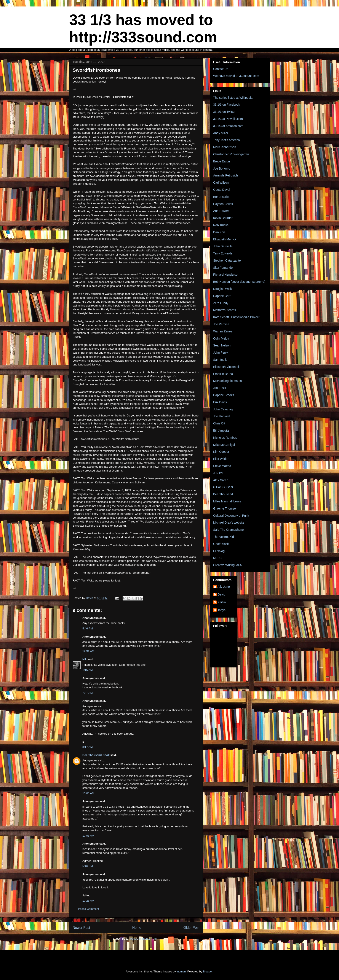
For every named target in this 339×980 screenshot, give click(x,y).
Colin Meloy (221, 338)
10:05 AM (88, 793)
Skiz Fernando (223, 268)
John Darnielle (223, 246)
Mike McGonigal (224, 445)
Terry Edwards (223, 253)
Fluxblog (219, 551)
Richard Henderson (226, 275)
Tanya (221, 610)
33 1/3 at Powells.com (228, 119)
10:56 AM (88, 836)
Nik (85, 659)
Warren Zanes (223, 331)
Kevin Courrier (223, 218)
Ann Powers (221, 211)
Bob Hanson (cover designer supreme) (239, 282)
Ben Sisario (221, 197)
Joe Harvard (221, 416)
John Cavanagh (224, 409)
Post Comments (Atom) (145, 939)
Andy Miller (221, 133)
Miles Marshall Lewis (227, 501)
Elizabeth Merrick (225, 239)
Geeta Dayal (222, 190)
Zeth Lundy (221, 303)
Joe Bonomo (222, 168)
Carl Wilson (221, 183)
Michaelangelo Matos (227, 381)
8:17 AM (88, 747)
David (221, 594)
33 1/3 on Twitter (224, 112)
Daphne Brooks (224, 395)
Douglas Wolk (222, 289)
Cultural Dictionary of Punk (231, 516)
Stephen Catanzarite (227, 260)
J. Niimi (218, 473)
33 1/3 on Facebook (227, 105)
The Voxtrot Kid (224, 537)
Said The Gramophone (228, 530)
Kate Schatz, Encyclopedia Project (236, 317)
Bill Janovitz (221, 430)
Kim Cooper (221, 452)
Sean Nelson (222, 345)
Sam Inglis (220, 360)
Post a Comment (89, 909)
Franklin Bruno (223, 374)
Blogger (208, 971)
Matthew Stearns (225, 310)
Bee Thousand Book (96, 755)
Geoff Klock (221, 544)
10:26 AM (88, 901)
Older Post (191, 928)
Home (137, 928)
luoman (181, 971)
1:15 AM (88, 670)
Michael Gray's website (229, 523)
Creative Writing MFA (227, 565)
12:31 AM (88, 651)
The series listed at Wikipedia (233, 98)
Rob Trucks (221, 225)
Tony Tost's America (226, 140)
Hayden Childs (223, 204)
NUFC (217, 558)
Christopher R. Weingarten (231, 154)
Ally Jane (224, 587)
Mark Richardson (225, 147)
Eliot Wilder (221, 459)
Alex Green (221, 480)
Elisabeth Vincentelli (227, 367)
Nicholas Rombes (225, 438)
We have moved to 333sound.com (236, 76)
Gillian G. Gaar (223, 487)
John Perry (221, 353)
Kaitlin (222, 602)
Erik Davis (220, 402)
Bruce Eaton (221, 161)
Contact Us (221, 69)
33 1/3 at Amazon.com (228, 126)
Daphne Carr (222, 296)
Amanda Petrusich (225, 175)
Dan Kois (219, 232)
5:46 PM (88, 628)
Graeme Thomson (225, 508)
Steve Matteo (222, 466)
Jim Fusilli (220, 388)
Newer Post (81, 928)
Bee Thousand (223, 494)
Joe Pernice (221, 324)
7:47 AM (88, 693)
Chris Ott (219, 423)
